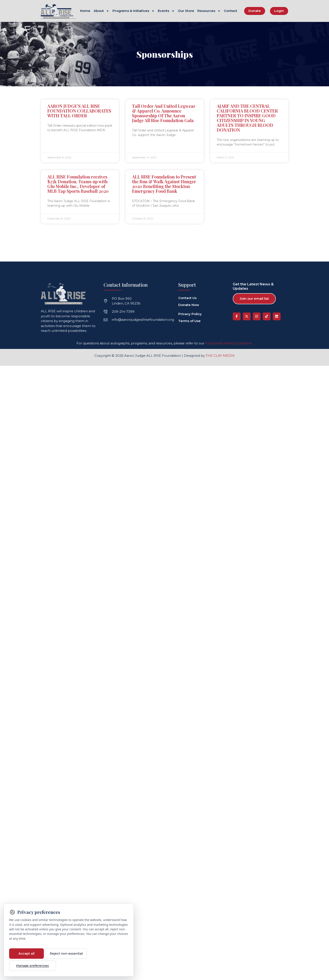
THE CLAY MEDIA (220, 355)
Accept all (26, 954)
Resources (209, 11)
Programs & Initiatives (134, 11)
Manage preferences (30, 966)
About (101, 11)
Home (85, 11)
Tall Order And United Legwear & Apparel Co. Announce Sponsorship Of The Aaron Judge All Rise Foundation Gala (164, 113)
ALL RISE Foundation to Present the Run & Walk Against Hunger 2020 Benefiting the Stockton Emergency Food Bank (164, 184)
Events (166, 11)
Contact (231, 11)
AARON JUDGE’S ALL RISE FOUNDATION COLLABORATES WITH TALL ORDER (79, 110)
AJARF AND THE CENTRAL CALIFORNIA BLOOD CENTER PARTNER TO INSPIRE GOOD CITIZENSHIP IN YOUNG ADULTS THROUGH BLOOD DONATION (247, 118)
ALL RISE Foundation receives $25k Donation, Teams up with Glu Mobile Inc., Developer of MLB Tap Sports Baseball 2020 (78, 184)
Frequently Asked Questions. (229, 343)
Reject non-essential (66, 954)
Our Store (186, 11)
